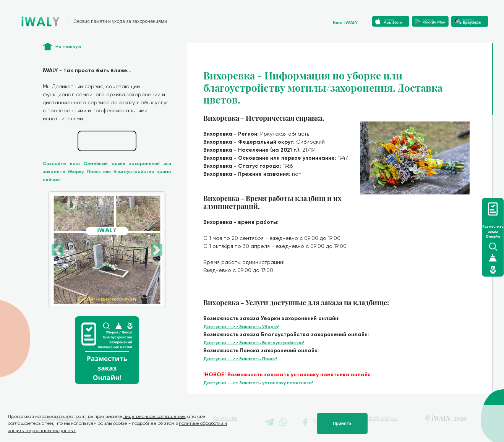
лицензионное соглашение (154, 416)
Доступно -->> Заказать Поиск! (240, 359)
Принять (342, 423)
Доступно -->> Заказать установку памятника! (258, 383)
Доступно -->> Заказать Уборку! (241, 327)
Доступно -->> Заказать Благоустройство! (254, 343)
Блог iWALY (345, 23)
